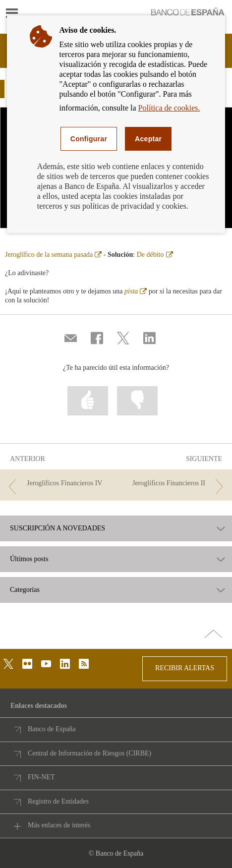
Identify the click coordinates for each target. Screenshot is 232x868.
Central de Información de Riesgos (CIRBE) (89, 753)
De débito (155, 255)
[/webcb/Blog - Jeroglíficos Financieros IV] (58, 484)
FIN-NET (41, 777)
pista (136, 291)
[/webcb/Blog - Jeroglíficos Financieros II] (174, 484)
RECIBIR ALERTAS (185, 668)
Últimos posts (29, 559)
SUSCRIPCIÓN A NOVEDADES (58, 528)
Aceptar (148, 139)
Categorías (25, 590)
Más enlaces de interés (59, 825)
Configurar (89, 139)
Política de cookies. (169, 108)
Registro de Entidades (58, 801)
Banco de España (52, 729)
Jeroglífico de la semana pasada (53, 255)
